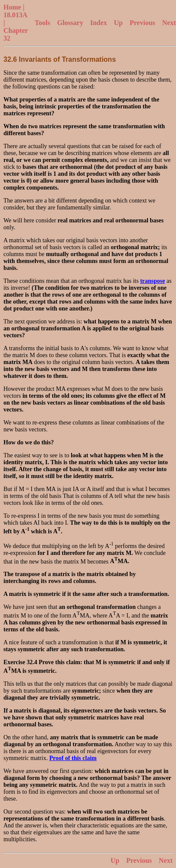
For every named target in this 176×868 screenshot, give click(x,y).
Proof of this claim (73, 758)
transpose (153, 281)
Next (169, 23)
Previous (143, 23)
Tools (43, 23)
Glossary (70, 23)
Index (99, 23)
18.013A (15, 15)
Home (12, 7)
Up (118, 23)
